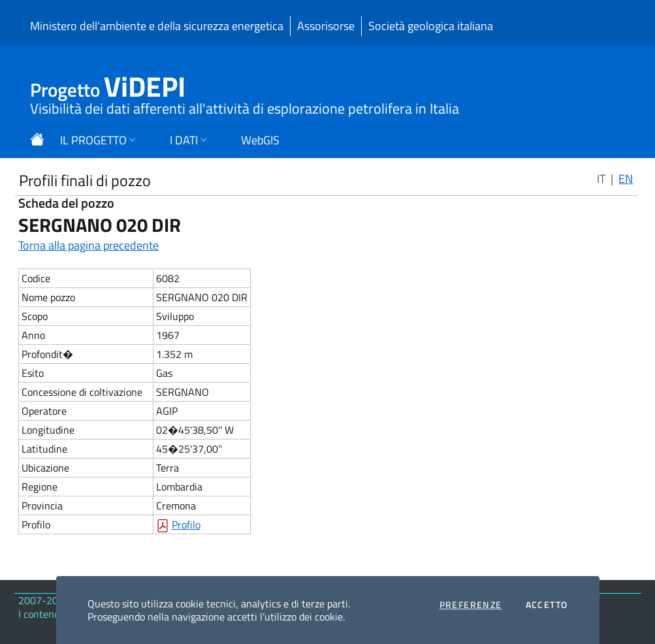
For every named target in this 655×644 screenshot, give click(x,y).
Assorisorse (326, 26)
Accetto (547, 605)
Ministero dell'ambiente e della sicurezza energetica (157, 26)
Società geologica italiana (431, 26)
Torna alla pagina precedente (88, 245)
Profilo (186, 524)
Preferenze (471, 605)
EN (626, 179)
